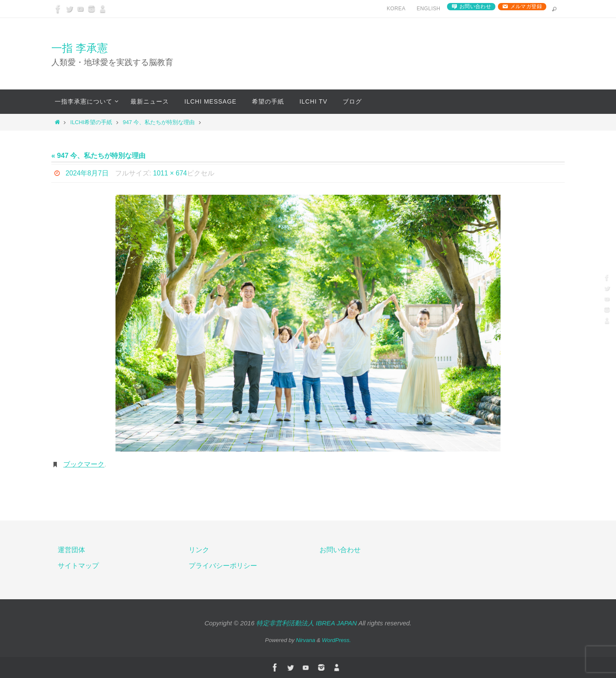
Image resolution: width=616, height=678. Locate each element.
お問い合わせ (475, 6)
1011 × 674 (171, 173)
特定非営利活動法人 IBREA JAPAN (307, 623)
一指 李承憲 (80, 48)
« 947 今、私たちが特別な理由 (98, 156)
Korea (396, 9)
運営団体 (71, 550)
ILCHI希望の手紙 (91, 122)
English (428, 9)
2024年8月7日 (87, 173)
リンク (199, 550)
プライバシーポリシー (223, 566)
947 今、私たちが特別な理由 (159, 122)
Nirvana (306, 640)
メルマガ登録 (526, 6)
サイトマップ (78, 566)
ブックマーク (84, 464)
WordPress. (337, 640)
